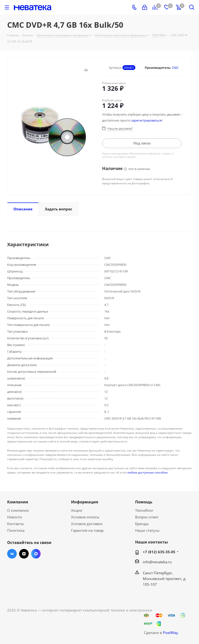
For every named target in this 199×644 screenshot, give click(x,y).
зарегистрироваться (146, 120)
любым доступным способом (147, 472)
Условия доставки (87, 524)
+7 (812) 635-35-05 (159, 552)
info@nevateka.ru (157, 562)
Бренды (142, 524)
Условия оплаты (85, 517)
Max (36, 554)
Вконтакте (12, 554)
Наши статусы (147, 530)
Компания (18, 502)
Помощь (144, 502)
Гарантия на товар (87, 530)
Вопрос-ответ (147, 517)
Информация (85, 502)
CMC (175, 68)
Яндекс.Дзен (24, 554)
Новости (15, 517)
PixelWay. (171, 633)
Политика (16, 530)
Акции (77, 510)
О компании (18, 510)
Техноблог (144, 510)
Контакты (16, 524)
